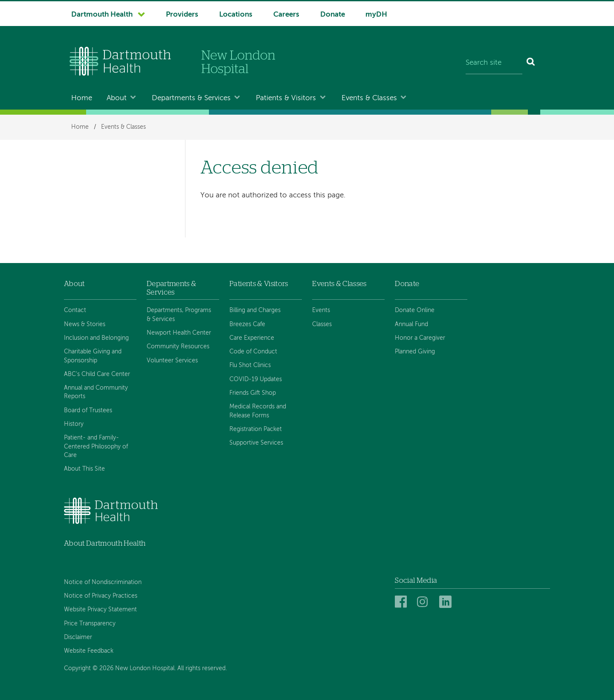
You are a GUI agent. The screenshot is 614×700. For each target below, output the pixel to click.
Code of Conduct (253, 352)
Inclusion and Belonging (96, 338)
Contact (75, 310)
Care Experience (252, 338)
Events (321, 310)
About (117, 98)
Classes (322, 324)
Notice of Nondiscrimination (103, 582)
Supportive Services (256, 443)
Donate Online (415, 310)
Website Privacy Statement (100, 610)
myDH (376, 15)
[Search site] (494, 63)
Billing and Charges (255, 310)
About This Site (84, 469)
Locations (236, 15)
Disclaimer (78, 637)
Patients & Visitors (286, 98)
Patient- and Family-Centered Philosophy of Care (96, 447)
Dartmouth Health (102, 15)
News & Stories (85, 324)
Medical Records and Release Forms (258, 411)
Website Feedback (89, 651)
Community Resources (178, 347)
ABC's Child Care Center (97, 374)
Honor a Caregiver (420, 338)
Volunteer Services (172, 361)
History (74, 424)
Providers (182, 15)
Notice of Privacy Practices (101, 596)
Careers (286, 15)
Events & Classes (369, 98)
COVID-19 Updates (256, 379)
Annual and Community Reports (96, 392)
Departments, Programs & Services (179, 315)
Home (82, 98)
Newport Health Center (179, 333)
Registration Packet (256, 429)
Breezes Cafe (247, 324)
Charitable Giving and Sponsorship (93, 356)
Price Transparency (90, 624)
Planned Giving (415, 352)
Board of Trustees (88, 411)
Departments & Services (191, 98)
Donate (333, 15)
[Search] (531, 63)
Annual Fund (411, 324)
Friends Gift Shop (253, 393)
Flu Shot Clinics (250, 365)
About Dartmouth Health (105, 543)
